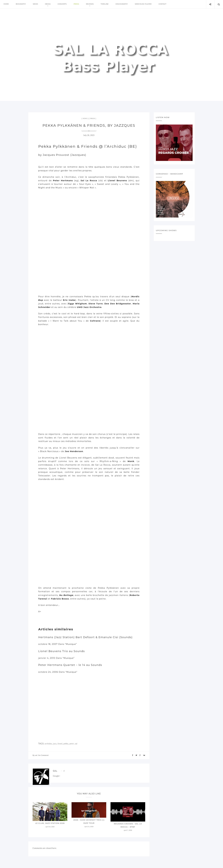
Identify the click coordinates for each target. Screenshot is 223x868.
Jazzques (78, 155)
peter (72, 744)
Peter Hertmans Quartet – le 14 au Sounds (70, 665)
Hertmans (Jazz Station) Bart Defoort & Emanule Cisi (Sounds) (85, 637)
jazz (55, 744)
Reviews (92, 4)
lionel (60, 744)
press (78, 4)
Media (49, 4)
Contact (166, 4)
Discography (125, 4)
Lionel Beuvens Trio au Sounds (62, 651)
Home (6, 4)
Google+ (57, 776)
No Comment (43, 755)
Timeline (107, 4)
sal (76, 744)
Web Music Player (147, 4)
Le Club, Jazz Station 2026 (50, 823)
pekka (66, 744)
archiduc (48, 744)
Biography (21, 4)
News (36, 4)
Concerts (64, 4)
